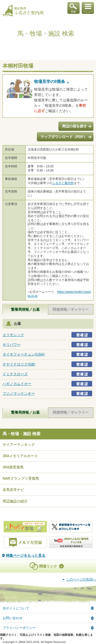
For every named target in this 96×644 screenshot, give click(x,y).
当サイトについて (16, 608)
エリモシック (13, 335)
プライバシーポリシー (19, 628)
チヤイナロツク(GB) (19, 364)
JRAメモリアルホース (20, 456)
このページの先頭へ (81, 579)
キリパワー (12, 345)
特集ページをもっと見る (26, 555)
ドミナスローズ (15, 374)
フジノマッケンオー (19, 393)
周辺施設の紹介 (15, 501)
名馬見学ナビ (13, 490)
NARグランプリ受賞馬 (21, 478)
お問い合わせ (13, 618)
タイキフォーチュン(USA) (24, 354)
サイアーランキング (19, 445)
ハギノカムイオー (17, 384)
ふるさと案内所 (63, 183)
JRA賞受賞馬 (13, 467)
